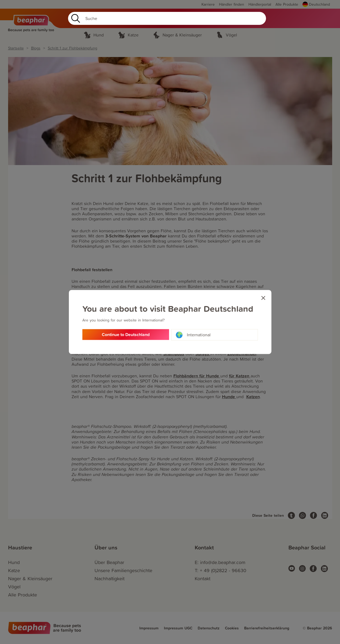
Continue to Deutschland (126, 335)
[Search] (167, 18)
